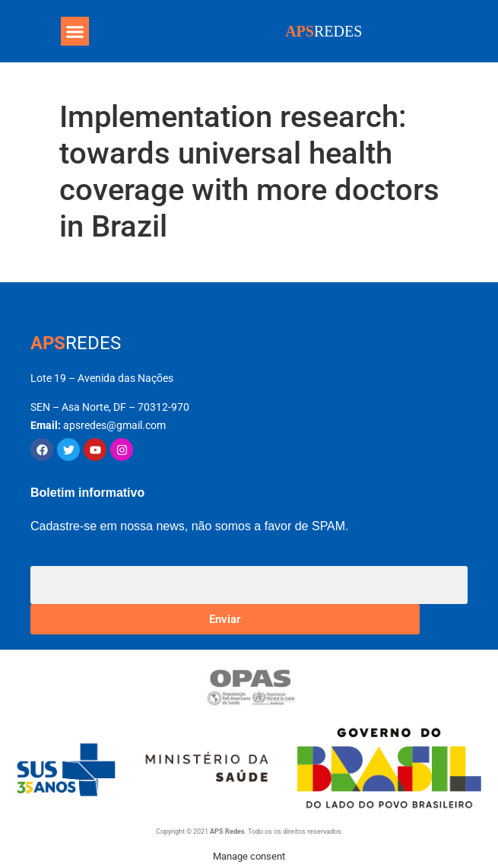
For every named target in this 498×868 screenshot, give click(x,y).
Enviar (225, 619)
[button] (75, 31)
